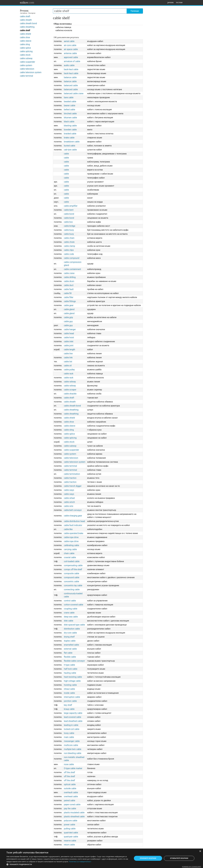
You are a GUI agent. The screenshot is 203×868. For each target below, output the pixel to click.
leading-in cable (71, 725)
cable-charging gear (73, 516)
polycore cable (70, 821)
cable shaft (25, 16)
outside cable (70, 788)
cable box (68, 222)
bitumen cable (70, 118)
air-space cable (71, 49)
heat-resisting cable (73, 677)
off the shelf (69, 772)
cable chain (69, 238)
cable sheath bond (28, 23)
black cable (69, 122)
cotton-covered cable (73, 605)
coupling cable (70, 609)
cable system (26, 65)
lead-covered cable (72, 717)
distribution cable (72, 629)
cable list (68, 362)
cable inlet (69, 341)
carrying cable (70, 549)
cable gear (69, 305)
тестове (179, 2)
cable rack (69, 374)
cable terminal (26, 76)
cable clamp (69, 246)
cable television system (31, 72)
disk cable (68, 621)
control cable (70, 601)
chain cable (69, 553)
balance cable (70, 77)
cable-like (68, 529)
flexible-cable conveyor (74, 661)
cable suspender (28, 62)
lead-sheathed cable (73, 721)
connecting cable (72, 589)
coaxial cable (70, 557)
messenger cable (72, 741)
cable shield (25, 34)
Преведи (135, 11)
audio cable (69, 65)
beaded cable (70, 101)
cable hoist (69, 337)
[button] (68, 865)
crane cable (69, 613)
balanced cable (71, 85)
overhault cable (71, 792)
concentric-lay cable (73, 585)
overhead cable (71, 796)
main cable (69, 737)
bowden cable (70, 130)
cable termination (72, 474)
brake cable (69, 138)
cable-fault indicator (73, 525)
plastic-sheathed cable (74, 817)
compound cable (72, 577)
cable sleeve (26, 41)
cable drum (69, 281)
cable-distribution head (74, 521)
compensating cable (73, 565)
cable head (69, 333)
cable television (27, 69)
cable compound (72, 258)
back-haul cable (71, 69)
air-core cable (70, 45)
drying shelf (69, 637)
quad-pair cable (71, 837)
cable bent (69, 210)
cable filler (69, 297)
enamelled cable (71, 645)
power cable (69, 825)
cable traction (70, 478)
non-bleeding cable (72, 753)
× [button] (200, 851)
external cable (70, 649)
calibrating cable (71, 545)
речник (171, 2)
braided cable (70, 134)
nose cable (69, 764)
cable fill (68, 293)
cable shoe (25, 37)
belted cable (69, 110)
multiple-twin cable (72, 749)
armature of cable (72, 61)
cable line (68, 354)
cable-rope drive (71, 537)
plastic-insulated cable (74, 813)
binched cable (70, 114)
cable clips (69, 250)
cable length (69, 349)
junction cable (70, 701)
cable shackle (70, 394)
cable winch (69, 502)
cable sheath (26, 20)
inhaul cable (69, 689)
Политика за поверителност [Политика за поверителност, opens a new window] (80, 862)
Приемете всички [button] (148, 858)
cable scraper (70, 390)
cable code (69, 254)
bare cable (69, 97)
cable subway (26, 58)
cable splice (25, 48)
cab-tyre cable (70, 150)
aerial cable (69, 41)
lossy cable (69, 733)
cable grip (68, 317)
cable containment (72, 269)
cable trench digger (73, 486)
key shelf (68, 705)
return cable (69, 845)
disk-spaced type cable (74, 625)
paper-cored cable (72, 804)
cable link (68, 358)
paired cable (69, 800)
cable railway (70, 382)
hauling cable (70, 673)
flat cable (68, 653)
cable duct (69, 285)
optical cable (70, 784)
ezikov (27, 2)
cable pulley (69, 370)
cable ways (69, 490)
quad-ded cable (71, 833)
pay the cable (70, 808)
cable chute (69, 242)
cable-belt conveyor (73, 510)
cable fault (69, 289)
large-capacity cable (73, 713)
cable (66, 154)
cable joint (69, 345)
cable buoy (69, 230)
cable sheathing (27, 27)
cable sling (25, 44)
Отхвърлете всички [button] (179, 858)
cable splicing (26, 51)
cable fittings (70, 301)
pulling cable (70, 829)
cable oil (68, 366)
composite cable (71, 573)
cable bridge (69, 226)
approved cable (71, 57)
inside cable (69, 693)
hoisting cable (70, 685)
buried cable (69, 146)
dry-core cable (70, 633)
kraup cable (69, 709)
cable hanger (70, 329)
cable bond (69, 214)
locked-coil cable (72, 729)
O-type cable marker (73, 768)
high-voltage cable (72, 681)
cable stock (25, 55)
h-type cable (69, 665)
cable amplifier (71, 206)
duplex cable (70, 641)
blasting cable (70, 126)
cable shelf (25, 30)
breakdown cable (72, 142)
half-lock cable (70, 669)
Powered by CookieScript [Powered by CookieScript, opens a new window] (192, 867)
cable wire (68, 506)
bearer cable (70, 105)
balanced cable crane (74, 93)
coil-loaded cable (72, 561)
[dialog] (102, 858)
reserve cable (70, 841)
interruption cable (72, 697)
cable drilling (70, 277)
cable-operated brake (73, 533)
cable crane (69, 273)
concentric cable (71, 581)
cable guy (68, 321)
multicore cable (71, 745)
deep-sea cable (71, 617)
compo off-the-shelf (73, 569)
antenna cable (70, 53)
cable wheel (69, 498)
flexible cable (70, 657)
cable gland (69, 309)
